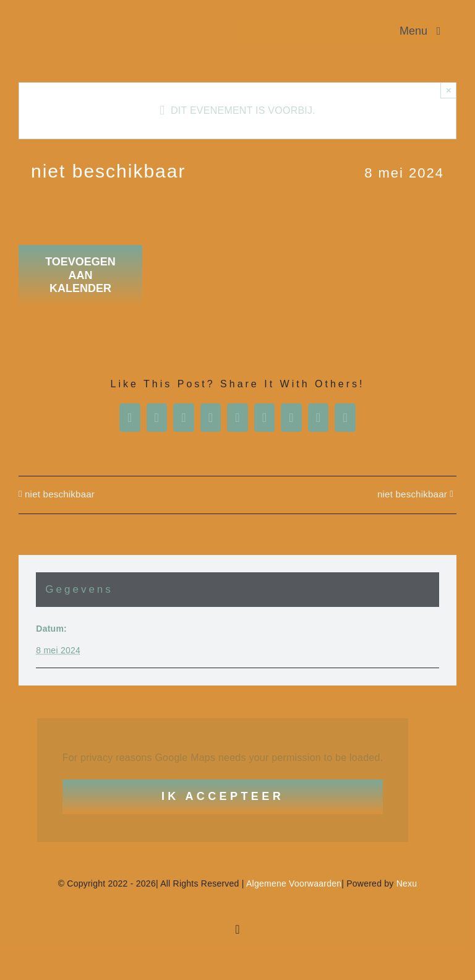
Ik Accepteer (223, 796)
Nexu (407, 883)
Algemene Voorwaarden (294, 883)
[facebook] (237, 929)
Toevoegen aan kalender (80, 275)
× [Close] (449, 90)
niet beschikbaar (60, 494)
